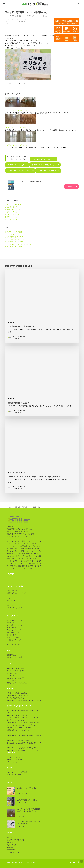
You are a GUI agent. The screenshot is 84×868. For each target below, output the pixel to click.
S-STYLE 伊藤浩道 (14, 16)
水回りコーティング (14, 628)
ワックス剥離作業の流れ (15, 698)
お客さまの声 (11, 681)
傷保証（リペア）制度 (15, 657)
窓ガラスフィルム (11, 219)
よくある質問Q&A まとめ (14, 237)
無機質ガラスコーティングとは (18, 730)
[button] (4, 4)
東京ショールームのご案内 (14, 242)
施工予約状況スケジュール (14, 239)
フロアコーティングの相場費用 (18, 740)
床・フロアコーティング (14, 205)
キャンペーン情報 (14, 472)
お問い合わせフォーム (14, 536)
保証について (10, 234)
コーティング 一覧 (13, 645)
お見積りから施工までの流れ (17, 693)
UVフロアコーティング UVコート (17, 128)
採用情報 (10, 847)
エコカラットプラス (12, 207)
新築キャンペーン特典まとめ (15, 247)
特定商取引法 (11, 850)
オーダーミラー (12, 635)
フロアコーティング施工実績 (17, 772)
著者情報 (10, 842)
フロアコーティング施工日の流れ (18, 696)
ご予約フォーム (12, 762)
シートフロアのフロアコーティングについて (21, 244)
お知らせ (44, 16)
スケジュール (19, 45)
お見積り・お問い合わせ (15, 757)
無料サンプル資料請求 (14, 760)
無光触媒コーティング (13, 209)
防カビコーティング (12, 214)
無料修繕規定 (11, 655)
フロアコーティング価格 (14, 232)
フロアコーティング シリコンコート (18, 145)
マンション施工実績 (14, 775)
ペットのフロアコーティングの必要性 (20, 728)
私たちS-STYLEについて (15, 840)
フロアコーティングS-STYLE (20, 863)
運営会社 (10, 837)
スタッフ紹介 (11, 845)
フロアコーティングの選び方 (17, 715)
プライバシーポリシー (14, 852)
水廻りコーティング (12, 212)
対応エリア (10, 676)
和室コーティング (11, 217)
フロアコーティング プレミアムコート (19, 110)
